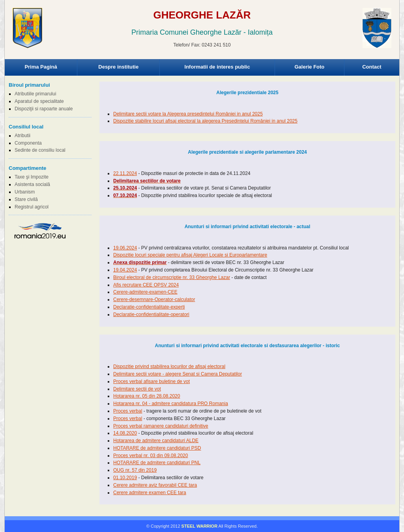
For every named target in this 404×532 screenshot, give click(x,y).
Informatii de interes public (217, 67)
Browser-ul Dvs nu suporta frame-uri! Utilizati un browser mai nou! (202, 35)
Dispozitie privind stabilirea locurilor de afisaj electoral (169, 366)
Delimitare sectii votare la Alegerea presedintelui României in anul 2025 (188, 114)
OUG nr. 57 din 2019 (135, 470)
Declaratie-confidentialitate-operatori (151, 314)
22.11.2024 (125, 173)
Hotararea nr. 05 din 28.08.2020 (147, 396)
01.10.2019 (125, 478)
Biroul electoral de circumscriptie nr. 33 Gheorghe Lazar (172, 277)
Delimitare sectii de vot (137, 389)
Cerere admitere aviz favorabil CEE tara (155, 485)
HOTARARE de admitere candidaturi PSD (157, 448)
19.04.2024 (125, 270)
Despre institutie (118, 67)
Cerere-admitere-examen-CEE (145, 292)
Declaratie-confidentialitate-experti (149, 307)
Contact (372, 67)
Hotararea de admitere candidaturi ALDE (156, 441)
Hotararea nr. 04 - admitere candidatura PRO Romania (171, 404)
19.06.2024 (125, 248)
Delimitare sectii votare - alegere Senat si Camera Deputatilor (178, 374)
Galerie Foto (309, 67)
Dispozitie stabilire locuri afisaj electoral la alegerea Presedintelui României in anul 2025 (205, 121)
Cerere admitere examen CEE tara (150, 493)
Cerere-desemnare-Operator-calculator (154, 299)
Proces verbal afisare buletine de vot (151, 381)
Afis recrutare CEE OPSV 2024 (146, 285)
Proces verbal (128, 411)
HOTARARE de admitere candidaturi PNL (157, 463)
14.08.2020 (125, 433)
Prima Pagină (41, 67)
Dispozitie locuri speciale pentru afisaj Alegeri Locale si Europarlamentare (190, 255)
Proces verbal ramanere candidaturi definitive (161, 426)
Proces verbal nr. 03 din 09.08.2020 (151, 456)
